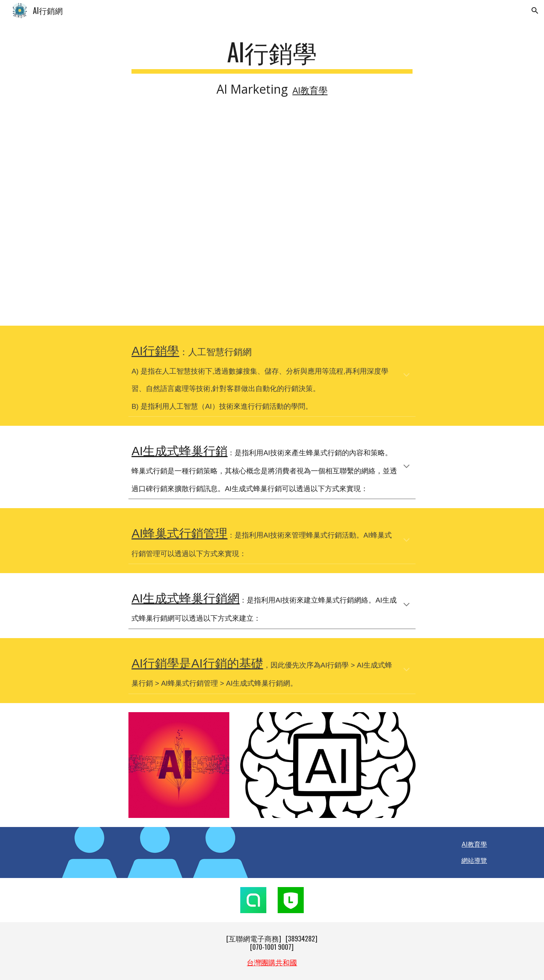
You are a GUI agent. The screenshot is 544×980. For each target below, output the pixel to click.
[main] (272, 68)
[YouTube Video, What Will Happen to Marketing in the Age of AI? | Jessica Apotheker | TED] (272, 219)
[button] (535, 11)
